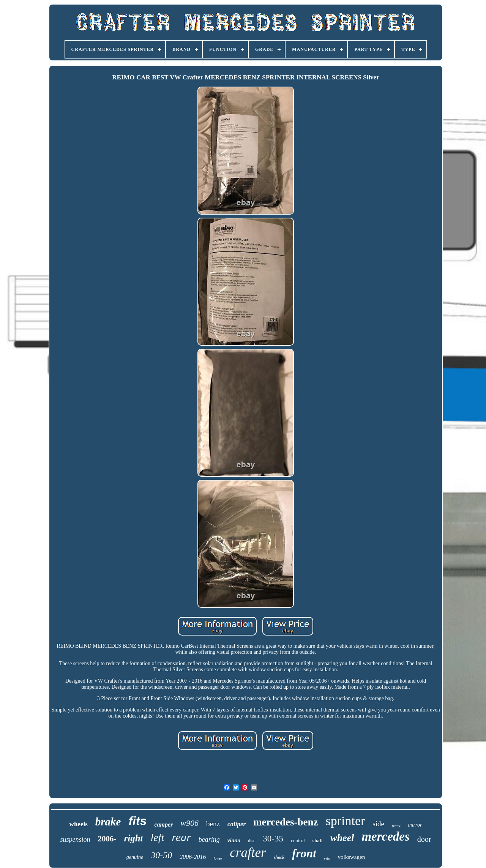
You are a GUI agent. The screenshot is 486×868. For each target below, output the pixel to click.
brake (108, 822)
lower (218, 858)
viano (234, 840)
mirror (415, 825)
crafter (248, 853)
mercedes (385, 836)
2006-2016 (193, 857)
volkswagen (351, 857)
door (424, 839)
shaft (318, 840)
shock (279, 857)
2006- (107, 839)
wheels (79, 824)
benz (213, 824)
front (304, 853)
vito (327, 858)
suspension (75, 840)
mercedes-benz (286, 822)
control (298, 840)
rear (181, 837)
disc (252, 841)
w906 (189, 823)
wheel (342, 838)
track (396, 826)
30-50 (161, 855)
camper (163, 825)
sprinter (345, 821)
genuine (135, 857)
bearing (209, 840)
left (158, 837)
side (378, 824)
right (133, 838)
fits (137, 821)
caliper (237, 824)
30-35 (273, 839)
